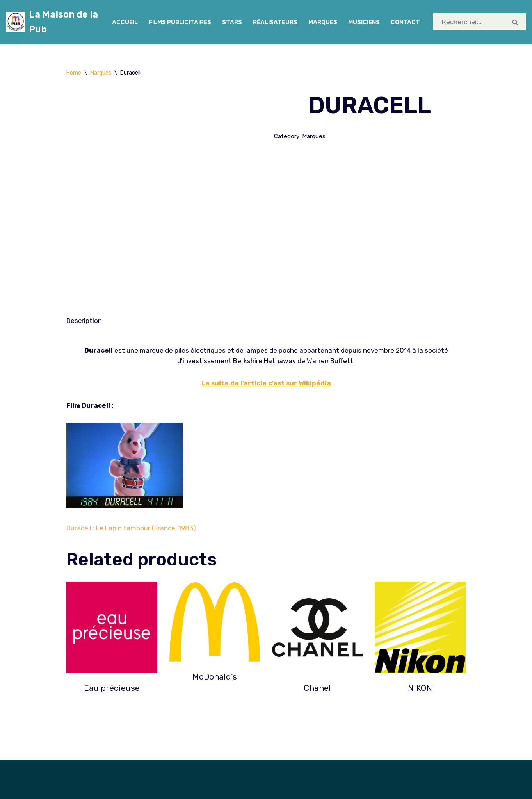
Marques (323, 22)
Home (74, 73)
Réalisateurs (275, 22)
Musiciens (364, 22)
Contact (406, 22)
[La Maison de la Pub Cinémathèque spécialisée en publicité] (52, 22)
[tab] (84, 321)
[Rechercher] (470, 22)
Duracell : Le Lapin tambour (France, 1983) (131, 528)
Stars (232, 22)
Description (84, 321)
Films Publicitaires (179, 22)
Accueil (124, 22)
